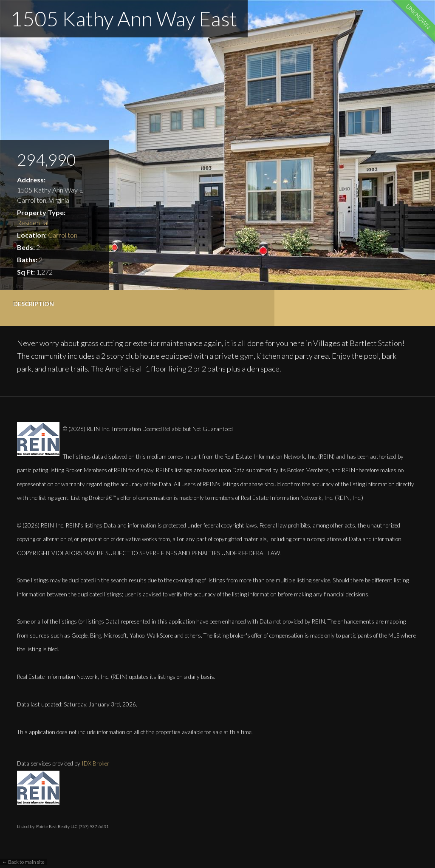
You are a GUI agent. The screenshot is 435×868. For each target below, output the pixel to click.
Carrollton (63, 235)
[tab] (36, 308)
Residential (33, 223)
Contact (246, 304)
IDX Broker (96, 763)
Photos (171, 304)
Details (98, 304)
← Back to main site (23, 862)
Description (34, 304)
